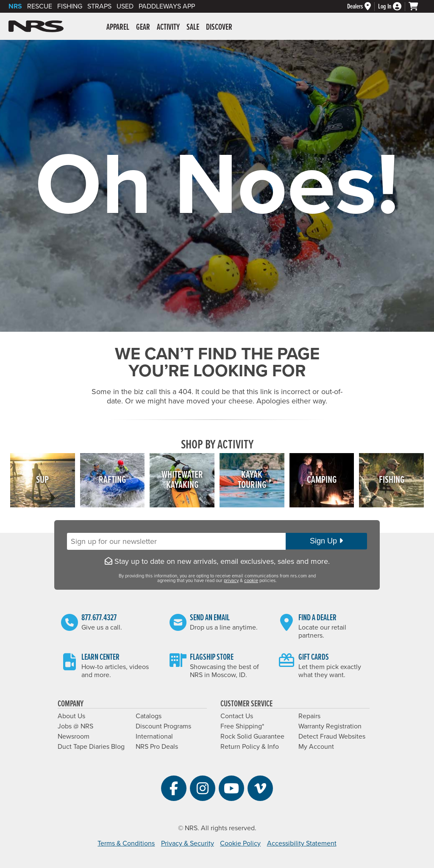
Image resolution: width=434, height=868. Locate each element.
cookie (251, 581)
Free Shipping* (242, 726)
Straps (99, 6)
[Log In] (393, 7)
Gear (143, 28)
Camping (322, 480)
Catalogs (149, 716)
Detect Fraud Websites (332, 736)
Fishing (70, 6)
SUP (42, 480)
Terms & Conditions (126, 843)
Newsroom (74, 736)
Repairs (309, 716)
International (154, 736)
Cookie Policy (240, 843)
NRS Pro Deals (157, 747)
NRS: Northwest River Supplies (36, 26)
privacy (231, 581)
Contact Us (237, 716)
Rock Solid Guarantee (252, 736)
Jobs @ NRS (75, 726)
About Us (71, 716)
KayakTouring (252, 480)
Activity (168, 28)
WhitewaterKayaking (182, 480)
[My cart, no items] (417, 6)
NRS (15, 6)
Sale (193, 28)
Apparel (118, 28)
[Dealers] (363, 7)
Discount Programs (163, 726)
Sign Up (326, 541)
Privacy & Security (188, 843)
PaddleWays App (167, 6)
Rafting (112, 480)
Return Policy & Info (250, 747)
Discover (219, 28)
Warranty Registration (330, 726)
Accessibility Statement (302, 843)
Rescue (40, 6)
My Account (316, 747)
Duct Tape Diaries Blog (91, 747)
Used (125, 6)
